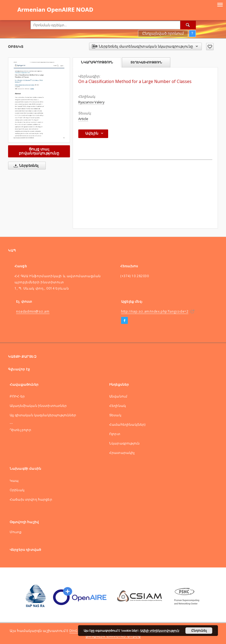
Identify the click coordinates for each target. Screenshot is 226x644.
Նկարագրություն (124, 443)
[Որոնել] (188, 25)
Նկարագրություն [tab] (97, 62)
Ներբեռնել (25, 166)
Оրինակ (17, 490)
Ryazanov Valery (91, 102)
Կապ (14, 481)
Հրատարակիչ (122, 453)
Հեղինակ (118, 406)
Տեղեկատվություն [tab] (146, 62)
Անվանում (118, 396)
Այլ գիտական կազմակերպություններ (43, 415)
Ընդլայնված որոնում (163, 33)
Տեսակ (115, 415)
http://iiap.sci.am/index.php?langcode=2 (155, 311)
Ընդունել (199, 631)
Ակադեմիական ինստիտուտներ (38, 406)
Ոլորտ (115, 434)
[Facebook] (124, 321)
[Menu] (220, 4)
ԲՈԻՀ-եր (17, 396)
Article (83, 119)
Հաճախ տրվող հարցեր (31, 499)
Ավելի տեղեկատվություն (160, 631)
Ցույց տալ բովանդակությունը (39, 151)
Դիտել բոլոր (20, 430)
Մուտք (16, 532)
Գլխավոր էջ (19, 369)
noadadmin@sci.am (33, 311)
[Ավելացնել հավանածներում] (210, 47)
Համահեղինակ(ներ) (127, 424)
